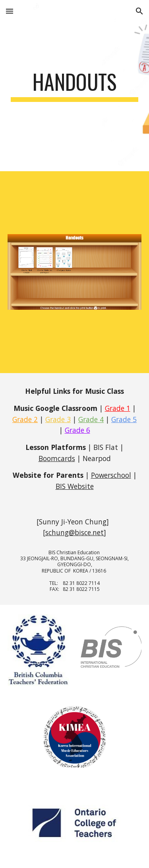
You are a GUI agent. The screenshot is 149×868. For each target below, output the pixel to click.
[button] (10, 11)
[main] (75, 86)
